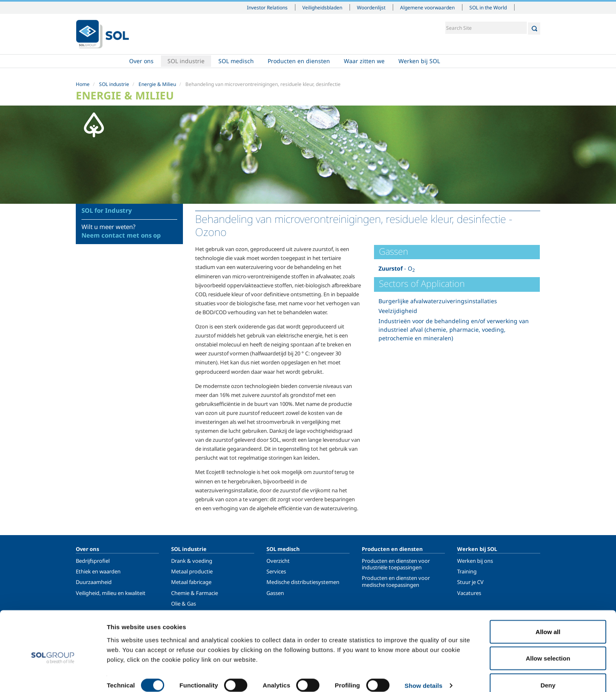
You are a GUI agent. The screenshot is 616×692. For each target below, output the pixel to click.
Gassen (275, 593)
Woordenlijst (371, 7)
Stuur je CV (470, 582)
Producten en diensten (299, 61)
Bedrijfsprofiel (93, 561)
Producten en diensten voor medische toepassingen (396, 581)
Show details (423, 671)
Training (467, 571)
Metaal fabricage (191, 582)
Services (276, 571)
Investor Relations (267, 7)
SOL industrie (186, 61)
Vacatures (469, 593)
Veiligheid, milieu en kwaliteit (111, 593)
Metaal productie (192, 571)
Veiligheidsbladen (322, 7)
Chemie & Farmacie (195, 593)
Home (99, 62)
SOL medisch (236, 61)
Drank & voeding (192, 561)
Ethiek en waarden (98, 571)
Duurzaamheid (94, 582)
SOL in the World (488, 7)
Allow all (548, 617)
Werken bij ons (475, 561)
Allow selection (548, 644)
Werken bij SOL (419, 61)
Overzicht (278, 561)
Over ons (141, 61)
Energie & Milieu (157, 84)
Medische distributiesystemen (303, 582)
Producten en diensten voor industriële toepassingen (396, 564)
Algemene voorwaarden (427, 7)
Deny (548, 670)
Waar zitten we (364, 61)
